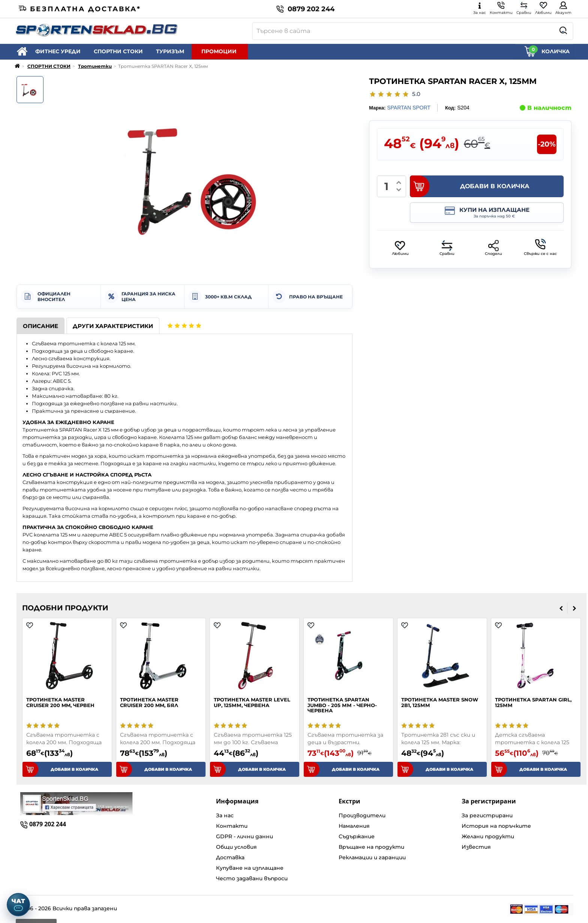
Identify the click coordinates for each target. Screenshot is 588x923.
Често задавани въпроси (252, 878)
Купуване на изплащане (250, 868)
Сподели (493, 248)
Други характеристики (113, 326)
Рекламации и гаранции (372, 857)
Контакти (232, 826)
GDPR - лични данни (244, 836)
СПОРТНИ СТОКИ (118, 51)
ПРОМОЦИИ (219, 51)
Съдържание (357, 836)
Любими (400, 248)
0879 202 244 (305, 9)
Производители (362, 815)
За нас (225, 815)
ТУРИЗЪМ (170, 51)
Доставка (230, 857)
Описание (40, 326)
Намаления (354, 826)
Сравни (447, 248)
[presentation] (561, 608)
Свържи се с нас (540, 247)
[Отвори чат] (18, 905)
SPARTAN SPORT (409, 108)
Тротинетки (95, 66)
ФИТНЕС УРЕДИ (58, 51)
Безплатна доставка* (80, 9)
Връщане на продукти (371, 847)
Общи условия (236, 847)
